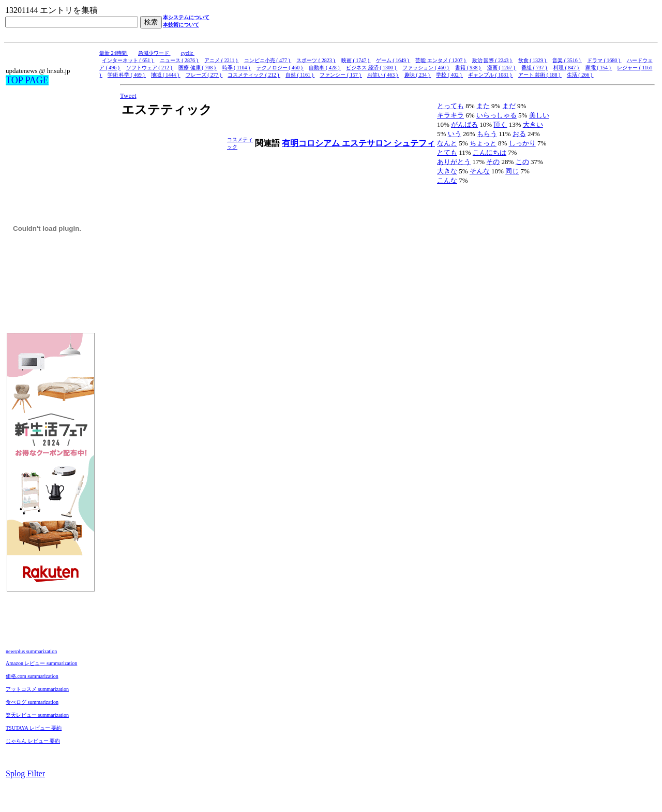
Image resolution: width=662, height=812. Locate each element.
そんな (480, 171)
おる (519, 134)
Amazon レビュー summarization (41, 663)
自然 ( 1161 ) (300, 75)
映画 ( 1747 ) (356, 60)
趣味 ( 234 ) (418, 75)
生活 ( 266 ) (580, 75)
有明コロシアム (312, 143)
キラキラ (450, 115)
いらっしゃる (496, 115)
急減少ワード (154, 53)
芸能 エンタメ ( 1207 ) (441, 60)
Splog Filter (25, 773)
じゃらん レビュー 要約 (33, 741)
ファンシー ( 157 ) (341, 75)
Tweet (128, 95)
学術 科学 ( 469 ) (127, 75)
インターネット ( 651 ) (128, 60)
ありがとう (454, 162)
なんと (447, 143)
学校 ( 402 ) (449, 75)
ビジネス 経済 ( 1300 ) (372, 68)
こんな (447, 180)
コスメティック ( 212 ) (254, 75)
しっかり (522, 143)
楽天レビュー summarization (37, 715)
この (522, 162)
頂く (500, 124)
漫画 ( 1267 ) (502, 68)
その (493, 162)
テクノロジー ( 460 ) (280, 68)
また (483, 106)
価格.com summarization (32, 676)
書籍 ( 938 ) (469, 68)
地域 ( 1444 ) (166, 75)
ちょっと (483, 143)
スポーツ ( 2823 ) (316, 60)
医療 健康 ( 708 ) (198, 68)
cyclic (188, 53)
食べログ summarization (32, 702)
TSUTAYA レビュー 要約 (34, 728)
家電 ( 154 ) (599, 68)
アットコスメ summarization (37, 689)
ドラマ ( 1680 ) (604, 60)
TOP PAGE (27, 80)
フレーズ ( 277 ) (204, 75)
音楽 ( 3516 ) (567, 60)
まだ (509, 106)
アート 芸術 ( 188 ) (540, 75)
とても (447, 152)
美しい (539, 115)
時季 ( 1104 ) (237, 68)
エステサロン (368, 143)
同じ (512, 171)
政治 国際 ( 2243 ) (493, 60)
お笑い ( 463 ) (383, 75)
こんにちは (490, 152)
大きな (447, 171)
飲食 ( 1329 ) (533, 60)
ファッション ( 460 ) (426, 68)
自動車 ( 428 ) (325, 68)
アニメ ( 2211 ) (221, 60)
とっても (450, 106)
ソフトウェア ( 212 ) (150, 68)
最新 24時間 (114, 53)
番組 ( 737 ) (535, 68)
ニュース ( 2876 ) (180, 60)
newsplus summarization (31, 651)
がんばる (464, 124)
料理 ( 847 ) (567, 68)
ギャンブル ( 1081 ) (491, 75)
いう (455, 134)
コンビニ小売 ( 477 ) (268, 60)
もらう (487, 134)
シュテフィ (414, 143)
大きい (533, 124)
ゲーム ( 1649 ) (393, 60)
